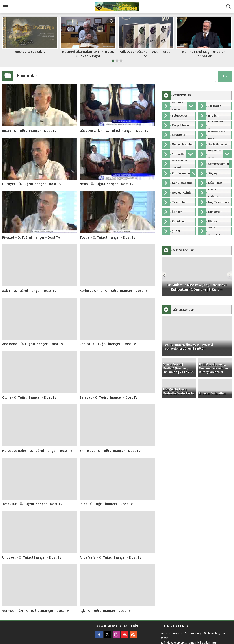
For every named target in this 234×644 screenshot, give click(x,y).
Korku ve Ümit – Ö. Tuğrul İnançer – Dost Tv (114, 291)
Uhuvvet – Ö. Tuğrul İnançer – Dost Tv (32, 557)
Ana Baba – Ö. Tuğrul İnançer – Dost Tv (33, 344)
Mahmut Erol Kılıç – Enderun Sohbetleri (204, 54)
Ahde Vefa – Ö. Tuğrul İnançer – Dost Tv (110, 557)
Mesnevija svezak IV (30, 52)
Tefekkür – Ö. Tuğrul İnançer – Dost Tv (32, 504)
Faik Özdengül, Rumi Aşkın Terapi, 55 (146, 54)
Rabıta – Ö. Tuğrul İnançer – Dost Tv (108, 344)
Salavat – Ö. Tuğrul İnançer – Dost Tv (109, 397)
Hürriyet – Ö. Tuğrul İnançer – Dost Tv (32, 184)
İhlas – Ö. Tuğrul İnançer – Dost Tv (106, 504)
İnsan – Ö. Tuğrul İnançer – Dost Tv (29, 131)
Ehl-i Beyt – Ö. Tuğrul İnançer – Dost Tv (110, 451)
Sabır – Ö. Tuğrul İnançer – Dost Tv (29, 291)
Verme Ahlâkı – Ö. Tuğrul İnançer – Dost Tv (36, 611)
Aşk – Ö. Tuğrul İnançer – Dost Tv (105, 611)
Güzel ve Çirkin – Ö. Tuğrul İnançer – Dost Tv (114, 131)
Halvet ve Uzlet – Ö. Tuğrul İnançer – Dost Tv (37, 451)
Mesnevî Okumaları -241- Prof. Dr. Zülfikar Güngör (88, 54)
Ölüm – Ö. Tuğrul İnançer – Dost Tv (29, 397)
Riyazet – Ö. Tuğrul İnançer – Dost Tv (31, 237)
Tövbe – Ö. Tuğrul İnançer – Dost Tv (107, 237)
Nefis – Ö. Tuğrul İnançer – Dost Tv (106, 184)
